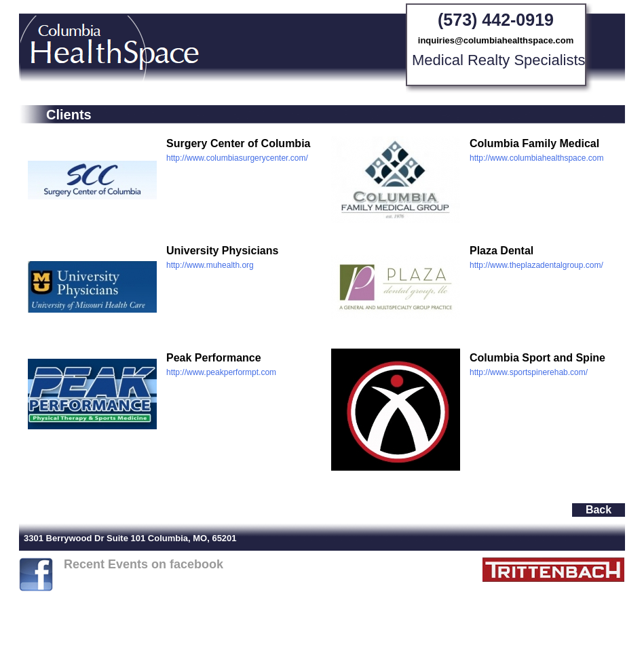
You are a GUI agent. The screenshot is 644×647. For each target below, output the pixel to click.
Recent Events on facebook (144, 564)
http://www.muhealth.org (210, 265)
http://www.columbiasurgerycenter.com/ (237, 158)
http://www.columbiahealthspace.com (536, 158)
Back (599, 510)
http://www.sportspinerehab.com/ (529, 372)
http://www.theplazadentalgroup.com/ (536, 265)
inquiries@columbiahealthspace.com (496, 40)
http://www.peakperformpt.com (221, 372)
